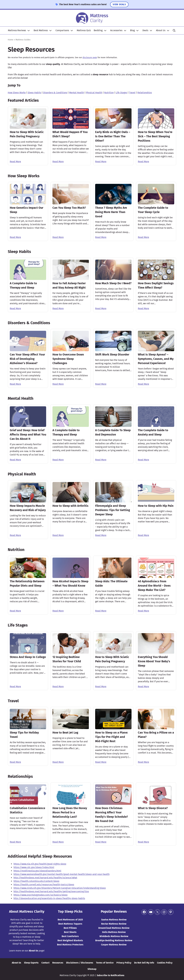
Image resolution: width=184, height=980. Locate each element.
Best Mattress (41, 30)
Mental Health (77, 93)
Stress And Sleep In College (28, 657)
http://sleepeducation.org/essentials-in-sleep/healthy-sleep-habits (49, 898)
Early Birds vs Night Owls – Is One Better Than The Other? (113, 136)
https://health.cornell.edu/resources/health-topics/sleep (44, 885)
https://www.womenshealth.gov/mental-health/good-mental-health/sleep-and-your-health (62, 874)
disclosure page (90, 58)
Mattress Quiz (84, 30)
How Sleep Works (17, 93)
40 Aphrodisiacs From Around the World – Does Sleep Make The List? (154, 586)
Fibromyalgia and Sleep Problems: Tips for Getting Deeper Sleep (113, 510)
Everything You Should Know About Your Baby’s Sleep (154, 661)
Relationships (145, 93)
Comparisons (62, 30)
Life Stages (121, 93)
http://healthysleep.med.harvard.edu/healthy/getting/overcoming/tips (51, 891)
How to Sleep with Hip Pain (156, 506)
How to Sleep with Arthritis (70, 506)
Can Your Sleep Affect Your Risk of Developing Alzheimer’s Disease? (27, 359)
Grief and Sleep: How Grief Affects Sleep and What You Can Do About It (28, 434)
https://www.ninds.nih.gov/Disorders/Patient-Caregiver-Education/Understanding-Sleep (60, 888)
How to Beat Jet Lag (65, 733)
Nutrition (109, 93)
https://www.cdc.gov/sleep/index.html (34, 867)
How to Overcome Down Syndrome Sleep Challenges (68, 359)
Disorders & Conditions (55, 93)
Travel (132, 93)
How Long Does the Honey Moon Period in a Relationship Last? (70, 812)
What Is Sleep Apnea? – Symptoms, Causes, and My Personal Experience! (156, 359)
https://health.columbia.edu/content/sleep (36, 881)
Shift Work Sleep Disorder (112, 354)
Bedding (98, 30)
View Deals (119, 4)
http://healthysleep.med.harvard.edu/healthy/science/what (45, 878)
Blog (132, 30)
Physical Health (94, 93)
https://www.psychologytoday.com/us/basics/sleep (41, 895)
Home (10, 40)
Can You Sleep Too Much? (69, 208)
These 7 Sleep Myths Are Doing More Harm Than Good (111, 212)
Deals (145, 30)
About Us (161, 30)
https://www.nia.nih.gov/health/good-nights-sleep (40, 864)
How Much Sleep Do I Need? (113, 283)
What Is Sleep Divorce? (153, 808)
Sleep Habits (34, 93)
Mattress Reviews (17, 30)
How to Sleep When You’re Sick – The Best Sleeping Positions (155, 136)
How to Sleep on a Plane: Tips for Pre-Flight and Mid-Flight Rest (112, 737)
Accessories (116, 30)
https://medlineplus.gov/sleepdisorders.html (37, 871)
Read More (15, 162)
